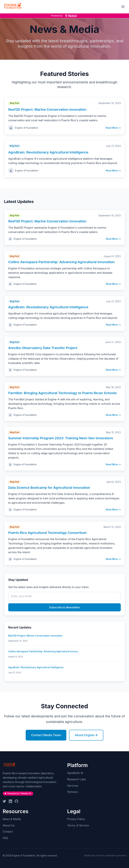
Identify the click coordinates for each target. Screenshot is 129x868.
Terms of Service (78, 825)
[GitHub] (16, 801)
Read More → (113, 128)
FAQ (5, 838)
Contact (8, 832)
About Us (9, 825)
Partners (73, 792)
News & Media (12, 819)
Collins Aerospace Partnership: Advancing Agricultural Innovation (61, 262)
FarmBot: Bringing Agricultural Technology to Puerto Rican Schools (62, 393)
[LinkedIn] (10, 801)
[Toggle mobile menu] (123, 7)
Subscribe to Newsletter (64, 607)
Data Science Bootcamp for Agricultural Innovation (49, 488)
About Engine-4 (86, 735)
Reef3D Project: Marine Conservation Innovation (47, 110)
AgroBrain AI (75, 773)
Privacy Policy (76, 819)
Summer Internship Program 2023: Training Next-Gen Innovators (61, 438)
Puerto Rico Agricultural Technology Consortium (47, 533)
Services (73, 786)
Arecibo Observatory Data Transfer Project (43, 348)
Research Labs (77, 779)
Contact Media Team (46, 735)
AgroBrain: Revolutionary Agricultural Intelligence (48, 152)
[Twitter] (4, 801)
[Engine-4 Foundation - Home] (13, 6)
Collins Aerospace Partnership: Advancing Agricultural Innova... (44, 651)
